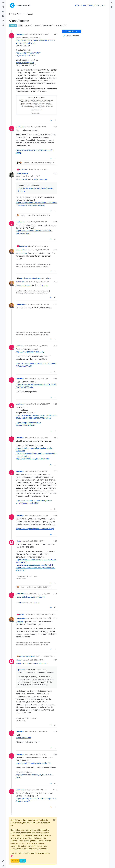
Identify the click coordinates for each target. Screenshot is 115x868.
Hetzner (36, 603)
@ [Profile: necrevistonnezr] (24, 285)
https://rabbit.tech (24, 738)
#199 (55, 754)
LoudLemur (20, 34)
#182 (55, 127)
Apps (77, 5)
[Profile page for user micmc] (12, 543)
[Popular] (3, 16)
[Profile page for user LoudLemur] (12, 36)
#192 (55, 471)
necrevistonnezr (22, 173)
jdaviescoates (21, 594)
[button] (3, 861)
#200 (55, 790)
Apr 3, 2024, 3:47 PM (39, 754)
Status (84, 5)
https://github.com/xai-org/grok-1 (30, 597)
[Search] (3, 25)
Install (103, 5)
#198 (55, 732)
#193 (55, 515)
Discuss (13, 26)
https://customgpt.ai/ (25, 63)
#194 (55, 541)
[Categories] (3, 3)
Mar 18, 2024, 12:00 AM (39, 404)
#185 (55, 250)
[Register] (112, 7)
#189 (55, 378)
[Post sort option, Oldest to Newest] (72, 36)
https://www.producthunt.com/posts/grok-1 (34, 565)
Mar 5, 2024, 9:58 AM (30, 176)
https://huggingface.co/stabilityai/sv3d (32, 459)
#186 (55, 282)
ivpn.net (44, 285)
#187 (55, 304)
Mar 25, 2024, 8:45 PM (36, 660)
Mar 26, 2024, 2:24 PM (39, 732)
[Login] (112, 3)
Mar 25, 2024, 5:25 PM (36, 541)
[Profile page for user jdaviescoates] (12, 595)
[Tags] (3, 12)
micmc (19, 541)
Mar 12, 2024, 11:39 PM (41, 304)
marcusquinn (21, 250)
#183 (55, 173)
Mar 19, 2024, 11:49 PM (39, 471)
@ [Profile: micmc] (20, 622)
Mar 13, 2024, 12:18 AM (39, 346)
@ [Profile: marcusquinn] (22, 663)
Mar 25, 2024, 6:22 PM (42, 594)
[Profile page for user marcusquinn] (12, 251)
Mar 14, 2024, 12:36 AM (39, 378)
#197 (55, 660)
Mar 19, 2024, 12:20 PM (39, 438)
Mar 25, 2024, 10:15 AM (39, 515)
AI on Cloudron (40, 179)
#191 (55, 438)
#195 (55, 594)
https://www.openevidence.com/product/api (35, 529)
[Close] (54, 820)
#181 (55, 34)
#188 (55, 346)
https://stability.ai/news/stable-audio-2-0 (33, 763)
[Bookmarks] (3, 21)
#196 (55, 618)
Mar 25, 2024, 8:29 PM (41, 618)
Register (15, 861)
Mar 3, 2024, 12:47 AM (39, 34)
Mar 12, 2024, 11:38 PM (41, 250)
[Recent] (3, 7)
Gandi (30, 603)
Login (23, 861)
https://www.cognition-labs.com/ (30, 352)
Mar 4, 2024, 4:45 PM (39, 127)
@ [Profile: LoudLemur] (22, 179)
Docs (97, 5)
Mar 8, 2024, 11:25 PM (39, 222)
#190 (55, 404)
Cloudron (22, 603)
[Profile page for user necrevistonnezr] (12, 175)
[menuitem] (112, 3)
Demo (90, 5)
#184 (55, 222)
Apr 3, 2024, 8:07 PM (39, 790)
